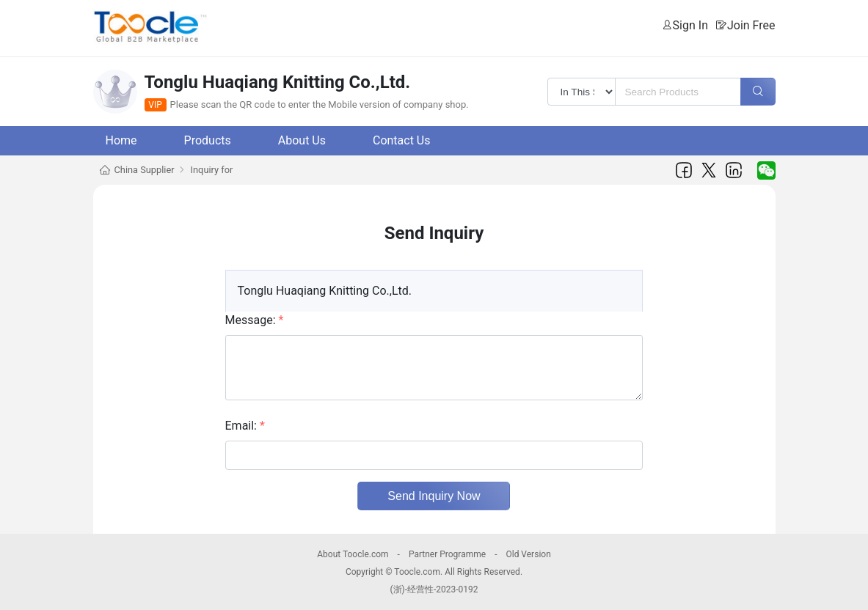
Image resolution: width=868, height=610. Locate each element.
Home (121, 140)
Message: (255, 320)
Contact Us (402, 140)
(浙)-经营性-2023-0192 (434, 589)
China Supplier (145, 170)
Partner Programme (447, 554)
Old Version (528, 554)
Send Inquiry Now (434, 496)
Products (208, 140)
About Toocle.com (353, 554)
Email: (245, 426)
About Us (302, 140)
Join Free (751, 25)
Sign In (690, 25)
